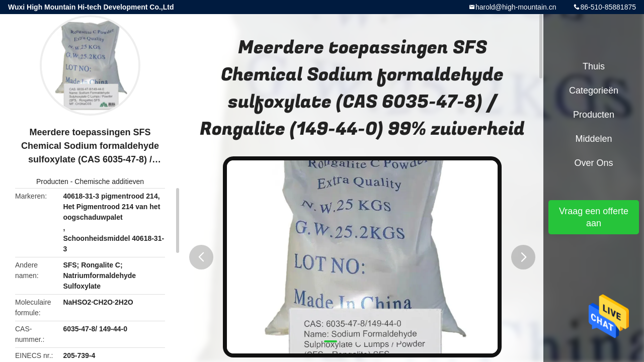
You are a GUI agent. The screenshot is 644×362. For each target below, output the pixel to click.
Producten (52, 182)
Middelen (593, 139)
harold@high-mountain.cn (516, 7)
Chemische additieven (109, 182)
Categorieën (594, 90)
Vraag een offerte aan (594, 217)
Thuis (594, 66)
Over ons (593, 163)
